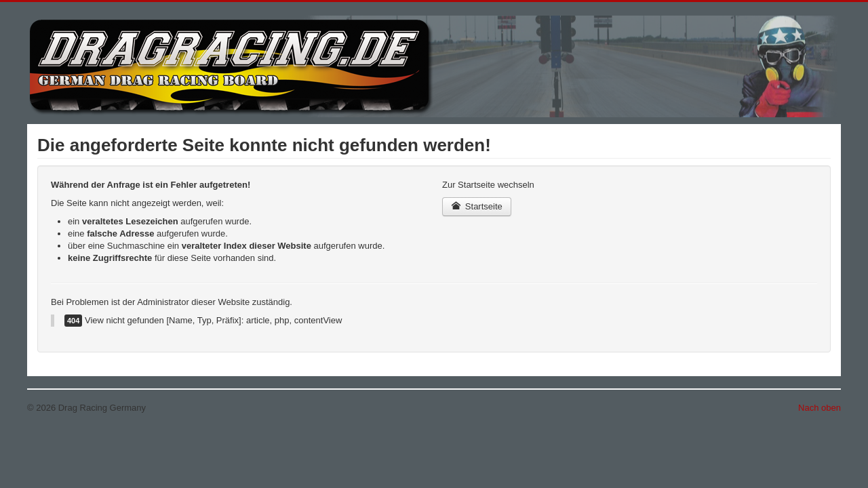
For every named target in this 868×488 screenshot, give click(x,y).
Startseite (477, 206)
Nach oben (820, 408)
